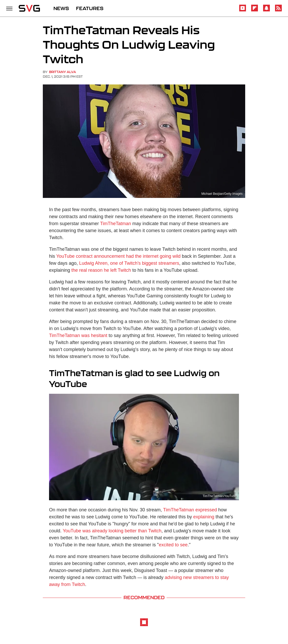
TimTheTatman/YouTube (220, 496)
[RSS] (278, 10)
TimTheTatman (116, 224)
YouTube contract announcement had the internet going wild (118, 256)
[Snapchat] (266, 10)
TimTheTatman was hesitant (78, 335)
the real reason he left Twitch (101, 270)
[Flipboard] (255, 10)
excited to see (173, 545)
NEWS (61, 8)
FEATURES (90, 8)
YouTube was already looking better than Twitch (112, 531)
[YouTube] (243, 10)
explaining (204, 517)
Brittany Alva (63, 72)
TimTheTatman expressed (190, 510)
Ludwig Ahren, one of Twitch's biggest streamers (129, 263)
